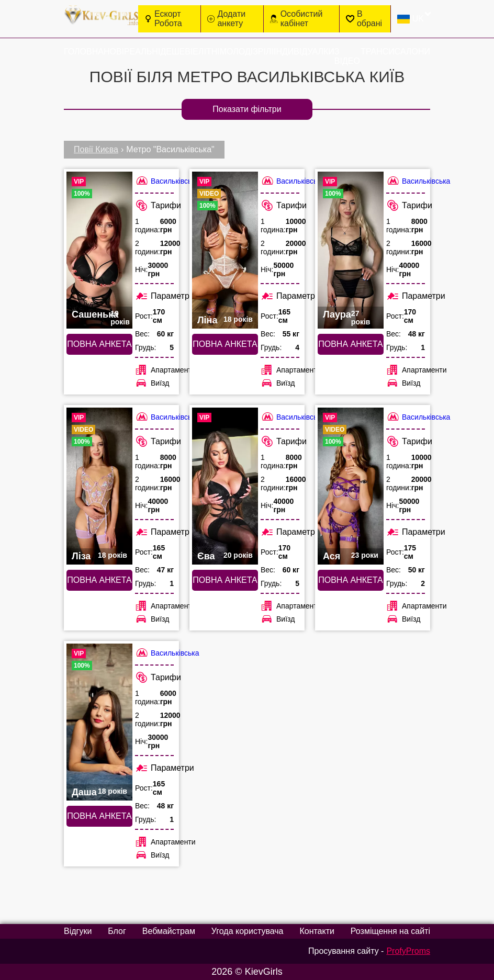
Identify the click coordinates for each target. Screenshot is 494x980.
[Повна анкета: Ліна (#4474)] (225, 250)
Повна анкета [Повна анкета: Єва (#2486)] (225, 580)
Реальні (142, 52)
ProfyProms (408, 951)
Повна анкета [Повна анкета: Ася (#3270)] (350, 580)
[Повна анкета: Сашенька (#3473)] (99, 250)
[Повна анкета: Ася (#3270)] (351, 486)
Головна (84, 52)
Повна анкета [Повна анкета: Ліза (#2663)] (99, 580)
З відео (347, 56)
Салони (412, 52)
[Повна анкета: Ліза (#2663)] (99, 486)
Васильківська (167, 181)
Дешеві (176, 52)
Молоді (236, 52)
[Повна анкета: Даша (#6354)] (99, 722)
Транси (378, 52)
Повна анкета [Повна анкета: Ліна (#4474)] (225, 344)
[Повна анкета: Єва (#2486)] (225, 486)
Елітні (206, 52)
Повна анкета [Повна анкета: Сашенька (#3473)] (99, 344)
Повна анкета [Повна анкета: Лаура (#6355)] (350, 344)
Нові (114, 52)
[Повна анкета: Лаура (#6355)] (351, 250)
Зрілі (263, 52)
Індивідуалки (304, 52)
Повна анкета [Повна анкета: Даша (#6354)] (99, 816)
